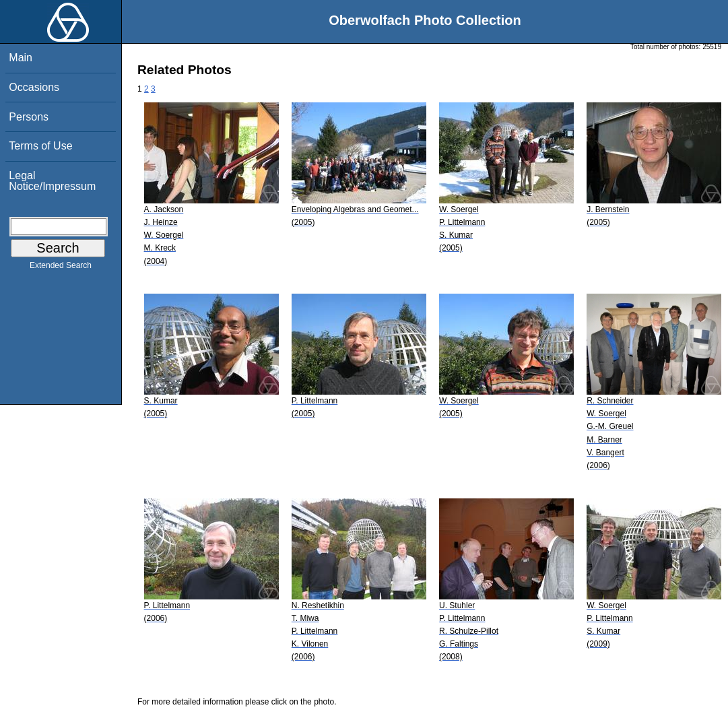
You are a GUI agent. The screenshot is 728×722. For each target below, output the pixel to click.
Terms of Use (40, 146)
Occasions (34, 87)
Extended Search (61, 268)
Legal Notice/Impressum (52, 181)
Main (21, 58)
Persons (29, 117)
